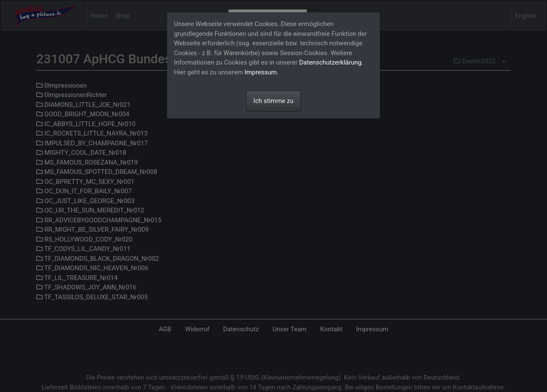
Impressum (260, 72)
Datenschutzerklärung (330, 62)
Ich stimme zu (273, 101)
